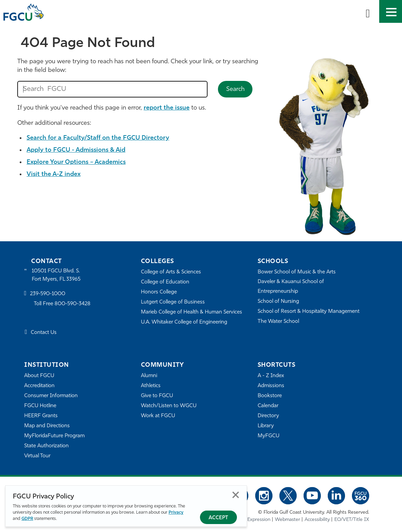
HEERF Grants (41, 416)
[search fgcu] (112, 89)
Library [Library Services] (266, 426)
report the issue (167, 108)
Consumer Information (51, 396)
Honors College (159, 292)
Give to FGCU (157, 396)
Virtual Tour (37, 456)
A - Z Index (271, 376)
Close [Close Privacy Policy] (236, 495)
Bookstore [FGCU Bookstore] (270, 396)
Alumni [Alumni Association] (149, 376)
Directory (268, 416)
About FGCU (39, 376)
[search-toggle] (368, 11)
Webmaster (288, 520)
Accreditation (39, 386)
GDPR (27, 519)
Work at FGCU (158, 416)
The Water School (278, 322)
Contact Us (44, 333)
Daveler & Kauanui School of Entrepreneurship (291, 287)
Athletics (151, 386)
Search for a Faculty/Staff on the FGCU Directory (98, 138)
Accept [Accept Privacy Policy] (218, 518)
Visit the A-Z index (54, 174)
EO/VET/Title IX (352, 520)
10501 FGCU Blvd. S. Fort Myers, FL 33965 (56, 275)
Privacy (176, 512)
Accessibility (317, 520)
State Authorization (46, 446)
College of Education (165, 282)
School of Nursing (278, 302)
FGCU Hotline (40, 406)
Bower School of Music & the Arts (297, 272)
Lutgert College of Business (173, 302)
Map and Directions (47, 426)
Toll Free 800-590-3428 (62, 304)
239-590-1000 (48, 294)
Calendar (268, 406)
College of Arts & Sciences (171, 272)
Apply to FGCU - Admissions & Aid (76, 150)
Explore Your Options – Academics (76, 162)
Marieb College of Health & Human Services (192, 312)
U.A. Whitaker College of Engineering (184, 322)
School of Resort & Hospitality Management (309, 312)
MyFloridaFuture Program (54, 436)
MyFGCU (269, 436)
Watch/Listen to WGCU (169, 406)
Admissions (271, 386)
